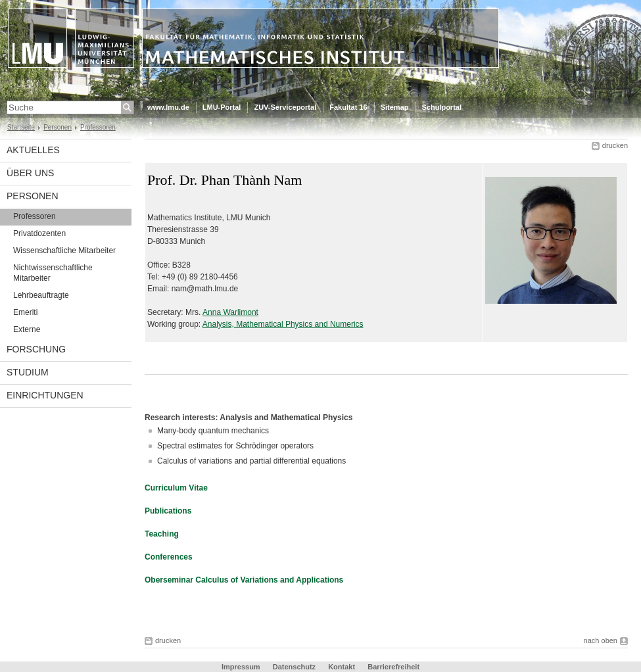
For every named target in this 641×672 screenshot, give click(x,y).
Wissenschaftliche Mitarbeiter (64, 251)
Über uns (30, 173)
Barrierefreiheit (393, 667)
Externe (27, 329)
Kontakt (342, 667)
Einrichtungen (45, 395)
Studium (28, 372)
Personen (58, 127)
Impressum (241, 667)
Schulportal (441, 107)
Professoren (98, 127)
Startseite (21, 127)
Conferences (169, 557)
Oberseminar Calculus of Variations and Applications (244, 580)
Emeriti (25, 312)
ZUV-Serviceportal (285, 107)
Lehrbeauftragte (41, 295)
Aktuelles (33, 150)
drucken (615, 145)
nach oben (601, 640)
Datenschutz (294, 667)
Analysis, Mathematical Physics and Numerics (283, 324)
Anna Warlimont (230, 312)
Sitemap (395, 107)
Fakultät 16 (348, 107)
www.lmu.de (168, 107)
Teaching (162, 534)
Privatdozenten (39, 233)
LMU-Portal (222, 107)
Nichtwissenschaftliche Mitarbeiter (53, 273)
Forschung (36, 349)
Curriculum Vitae (176, 488)
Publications (168, 511)
